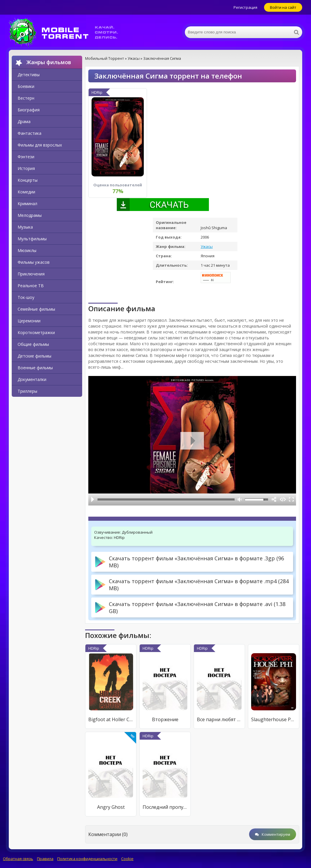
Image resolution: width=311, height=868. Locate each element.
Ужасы (207, 246)
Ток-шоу (26, 297)
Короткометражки (36, 332)
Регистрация (245, 7)
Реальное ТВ (31, 286)
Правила (45, 859)
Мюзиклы (27, 250)
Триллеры (27, 391)
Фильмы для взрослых (40, 145)
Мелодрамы (30, 215)
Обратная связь (18, 859)
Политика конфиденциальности (87, 859)
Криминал (27, 204)
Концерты (28, 180)
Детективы (29, 75)
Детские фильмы (34, 356)
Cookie (127, 859)
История (26, 168)
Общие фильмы (33, 344)
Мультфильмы (32, 239)
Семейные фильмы (36, 309)
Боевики (26, 86)
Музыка (25, 227)
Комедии (26, 192)
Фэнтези (26, 157)
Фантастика (29, 133)
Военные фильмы (35, 368)
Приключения (31, 274)
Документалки (32, 379)
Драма (24, 121)
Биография (29, 110)
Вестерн (26, 98)
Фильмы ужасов (34, 262)
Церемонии (29, 321)
